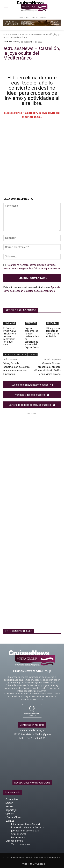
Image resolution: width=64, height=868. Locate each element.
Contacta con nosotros (32, 725)
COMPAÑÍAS (10, 323)
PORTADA (33, 354)
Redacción (12, 42)
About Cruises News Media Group (32, 783)
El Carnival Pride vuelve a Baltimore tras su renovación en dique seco (10, 336)
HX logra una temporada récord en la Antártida (53, 332)
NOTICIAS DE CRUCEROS (15, 34)
